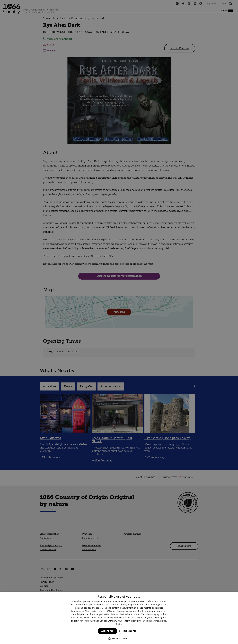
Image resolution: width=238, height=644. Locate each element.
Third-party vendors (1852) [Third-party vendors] (98, 611)
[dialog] (119, 618)
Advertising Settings (89, 621)
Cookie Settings (152, 621)
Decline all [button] (130, 631)
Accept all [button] (107, 631)
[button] (119, 638)
